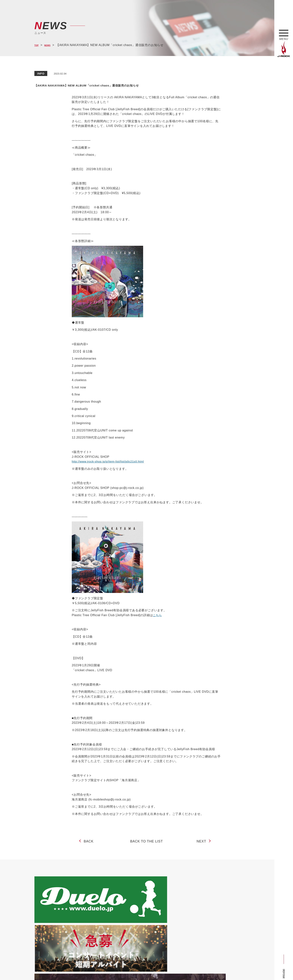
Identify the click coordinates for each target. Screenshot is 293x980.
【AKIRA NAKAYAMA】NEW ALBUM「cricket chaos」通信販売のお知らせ (142, 84)
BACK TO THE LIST (147, 844)
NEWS (51, 45)
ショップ (114, 970)
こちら (158, 615)
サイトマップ (96, 970)
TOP (38, 45)
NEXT (203, 844)
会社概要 (78, 970)
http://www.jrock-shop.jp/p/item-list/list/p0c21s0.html (110, 461)
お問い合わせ (131, 970)
